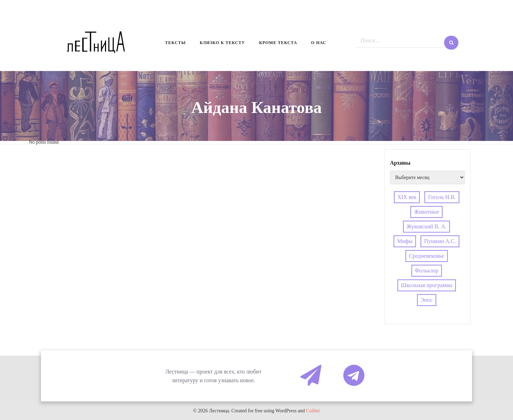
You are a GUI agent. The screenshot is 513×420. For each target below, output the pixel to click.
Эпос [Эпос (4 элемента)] (427, 300)
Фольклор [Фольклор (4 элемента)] (426, 270)
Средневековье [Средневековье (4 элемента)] (427, 256)
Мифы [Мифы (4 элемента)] (405, 241)
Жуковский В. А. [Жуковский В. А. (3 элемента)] (427, 226)
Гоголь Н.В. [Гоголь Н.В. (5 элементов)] (442, 197)
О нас (319, 43)
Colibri (313, 411)
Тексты (175, 43)
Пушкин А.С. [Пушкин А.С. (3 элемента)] (440, 241)
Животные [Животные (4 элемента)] (427, 212)
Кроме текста (278, 43)
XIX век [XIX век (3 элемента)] (407, 197)
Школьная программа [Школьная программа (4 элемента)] (427, 285)
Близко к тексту (223, 43)
